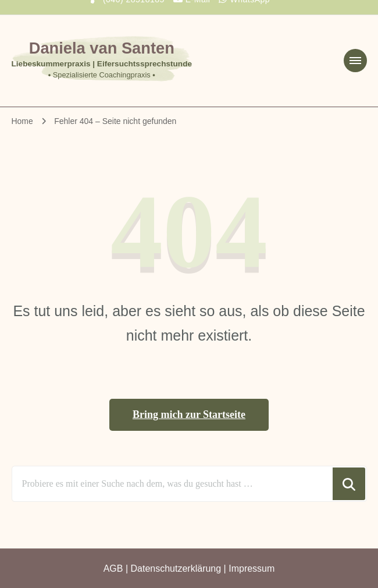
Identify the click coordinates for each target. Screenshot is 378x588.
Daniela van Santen (102, 48)
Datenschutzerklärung (176, 568)
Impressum (252, 568)
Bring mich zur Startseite (189, 415)
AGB (113, 568)
